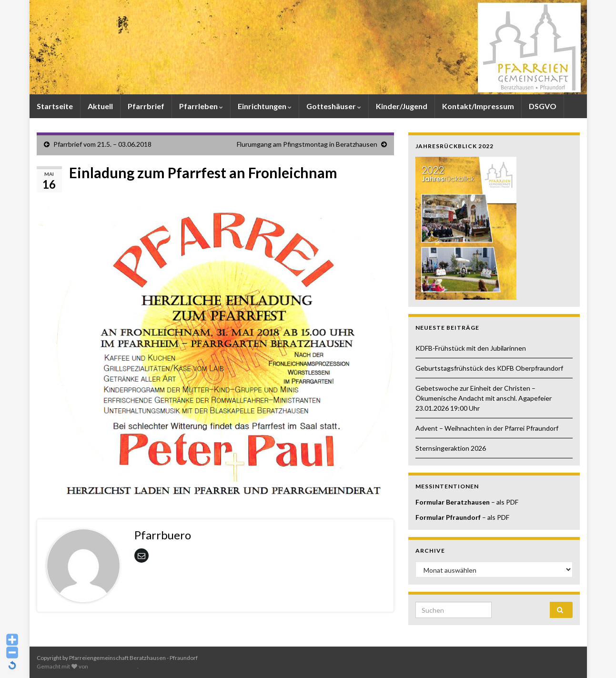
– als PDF (504, 502)
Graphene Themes (113, 666)
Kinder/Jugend (402, 106)
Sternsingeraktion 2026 (451, 448)
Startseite (55, 106)
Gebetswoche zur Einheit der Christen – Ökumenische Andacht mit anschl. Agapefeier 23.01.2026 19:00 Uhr (484, 398)
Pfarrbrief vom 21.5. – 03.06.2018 (102, 144)
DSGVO (543, 106)
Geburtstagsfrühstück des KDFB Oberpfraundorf (489, 368)
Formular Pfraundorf (448, 517)
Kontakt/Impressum (478, 106)
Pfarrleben (201, 106)
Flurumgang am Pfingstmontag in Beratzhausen (307, 144)
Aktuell (100, 106)
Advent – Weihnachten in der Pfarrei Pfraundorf (487, 428)
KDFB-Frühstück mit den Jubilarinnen (471, 348)
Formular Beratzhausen (453, 502)
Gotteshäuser (334, 106)
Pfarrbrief (146, 106)
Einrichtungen (265, 106)
